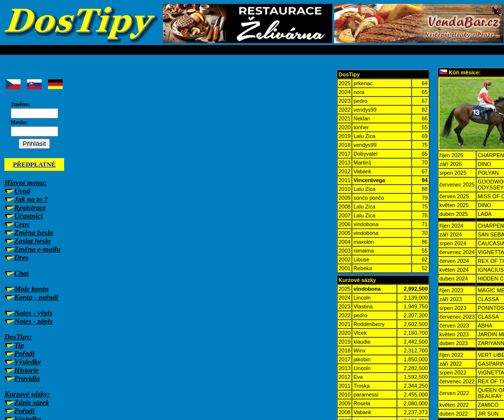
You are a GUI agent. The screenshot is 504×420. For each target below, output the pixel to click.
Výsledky (28, 362)
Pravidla (27, 378)
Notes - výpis (33, 313)
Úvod (22, 191)
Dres (21, 257)
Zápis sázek (32, 402)
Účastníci (28, 216)
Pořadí (24, 353)
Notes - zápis (33, 321)
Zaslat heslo (33, 241)
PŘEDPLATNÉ (34, 164)
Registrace (30, 208)
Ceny (22, 224)
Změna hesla (34, 233)
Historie (26, 370)
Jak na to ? (31, 199)
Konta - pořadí (36, 297)
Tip (19, 345)
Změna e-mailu (37, 249)
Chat (22, 273)
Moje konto (31, 289)
